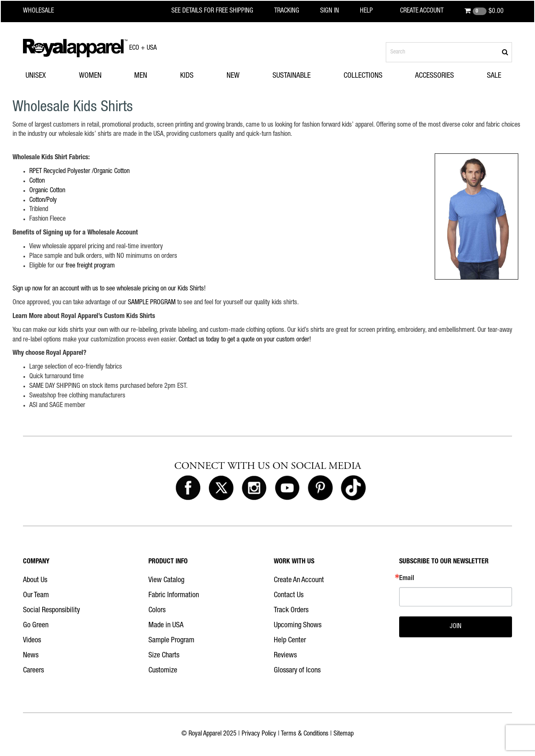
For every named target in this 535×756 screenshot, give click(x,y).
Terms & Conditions (305, 734)
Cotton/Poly (43, 201)
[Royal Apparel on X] (221, 488)
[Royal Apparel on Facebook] (188, 488)
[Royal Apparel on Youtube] (287, 488)
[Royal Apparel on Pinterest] (320, 488)
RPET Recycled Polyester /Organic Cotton (79, 172)
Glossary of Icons (297, 671)
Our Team (36, 596)
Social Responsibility (51, 611)
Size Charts (164, 656)
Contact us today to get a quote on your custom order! (245, 340)
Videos (32, 641)
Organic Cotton (47, 191)
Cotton (37, 181)
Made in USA (166, 626)
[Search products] (449, 52)
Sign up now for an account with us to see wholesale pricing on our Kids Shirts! (109, 289)
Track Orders (291, 611)
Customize (163, 671)
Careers (33, 671)
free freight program (90, 266)
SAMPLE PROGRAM (152, 303)
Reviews (285, 656)
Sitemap (344, 734)
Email (407, 579)
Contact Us (289, 596)
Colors (157, 611)
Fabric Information (174, 596)
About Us (35, 580)
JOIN (456, 627)
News (31, 656)
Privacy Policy (259, 734)
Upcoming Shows (298, 626)
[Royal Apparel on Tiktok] (353, 488)
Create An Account (299, 580)
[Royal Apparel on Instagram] (254, 488)
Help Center (290, 641)
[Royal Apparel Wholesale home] (46, 11)
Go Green (36, 626)
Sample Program (171, 641)
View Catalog (166, 580)
